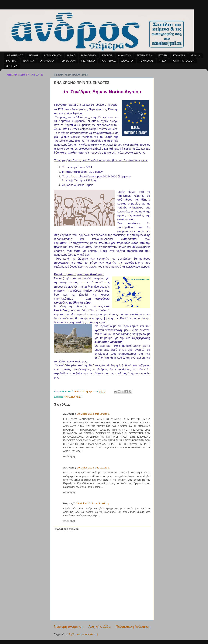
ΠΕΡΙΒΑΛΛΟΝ (68, 61)
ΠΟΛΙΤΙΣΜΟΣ (108, 61)
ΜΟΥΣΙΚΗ (12, 61)
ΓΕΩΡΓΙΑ (107, 55)
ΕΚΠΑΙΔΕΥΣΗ (144, 55)
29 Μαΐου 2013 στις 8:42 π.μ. (93, 414)
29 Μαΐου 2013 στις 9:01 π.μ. (93, 468)
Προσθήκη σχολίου (67, 529)
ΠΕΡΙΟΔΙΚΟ (88, 61)
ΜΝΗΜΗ (196, 55)
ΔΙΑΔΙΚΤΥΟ (125, 55)
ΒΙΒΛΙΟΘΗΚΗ (89, 55)
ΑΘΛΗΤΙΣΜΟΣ (15, 55)
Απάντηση (69, 456)
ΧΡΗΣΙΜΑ (12, 66)
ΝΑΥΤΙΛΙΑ (29, 61)
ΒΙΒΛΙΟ (71, 55)
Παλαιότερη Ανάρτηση (133, 626)
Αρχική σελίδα (100, 626)
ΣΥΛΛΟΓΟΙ (127, 61)
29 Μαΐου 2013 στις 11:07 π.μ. (93, 503)
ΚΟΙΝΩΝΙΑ (179, 55)
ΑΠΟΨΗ (33, 55)
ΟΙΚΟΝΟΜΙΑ (47, 61)
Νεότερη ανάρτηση (69, 626)
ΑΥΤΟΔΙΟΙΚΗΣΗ (52, 55)
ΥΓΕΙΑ (163, 61)
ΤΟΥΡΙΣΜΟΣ (146, 61)
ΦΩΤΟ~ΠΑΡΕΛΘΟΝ (183, 61)
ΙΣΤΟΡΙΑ (163, 55)
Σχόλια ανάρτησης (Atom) (83, 634)
